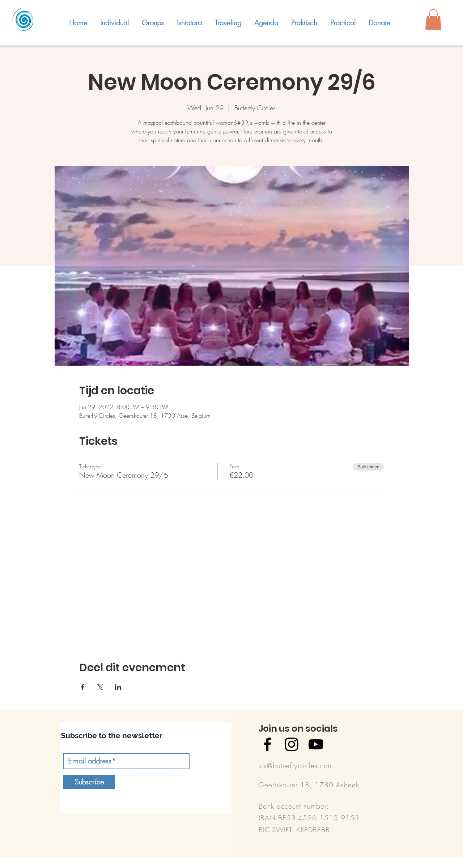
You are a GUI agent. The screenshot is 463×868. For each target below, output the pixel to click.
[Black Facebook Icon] (267, 744)
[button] (114, 20)
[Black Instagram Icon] (292, 744)
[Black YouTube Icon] (316, 744)
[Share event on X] (100, 687)
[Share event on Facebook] (83, 687)
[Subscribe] (89, 782)
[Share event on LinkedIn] (118, 687)
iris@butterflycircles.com (296, 766)
